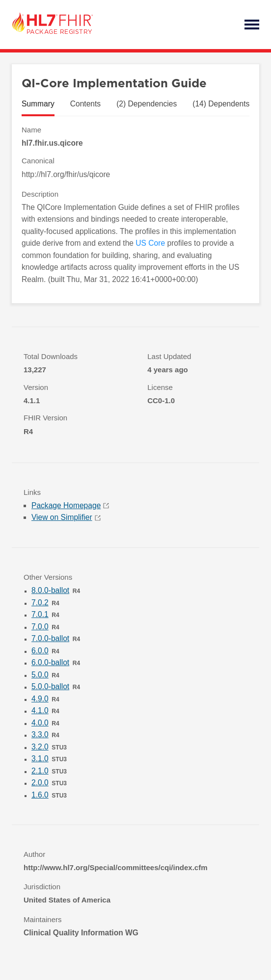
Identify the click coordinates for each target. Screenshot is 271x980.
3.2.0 (40, 747)
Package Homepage (70, 505)
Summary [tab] (38, 104)
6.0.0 (40, 651)
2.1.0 (40, 771)
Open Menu (252, 25)
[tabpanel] (135, 205)
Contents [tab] (85, 104)
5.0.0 (40, 675)
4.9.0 (40, 699)
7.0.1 (40, 614)
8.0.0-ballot (50, 590)
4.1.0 (40, 710)
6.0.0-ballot (50, 662)
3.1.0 (40, 759)
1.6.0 (40, 795)
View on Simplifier (66, 517)
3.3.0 (40, 735)
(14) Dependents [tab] (221, 104)
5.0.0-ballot (50, 686)
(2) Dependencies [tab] (147, 104)
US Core (150, 243)
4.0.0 (40, 723)
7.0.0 (40, 627)
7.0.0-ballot (50, 638)
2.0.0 (40, 783)
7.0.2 (40, 603)
